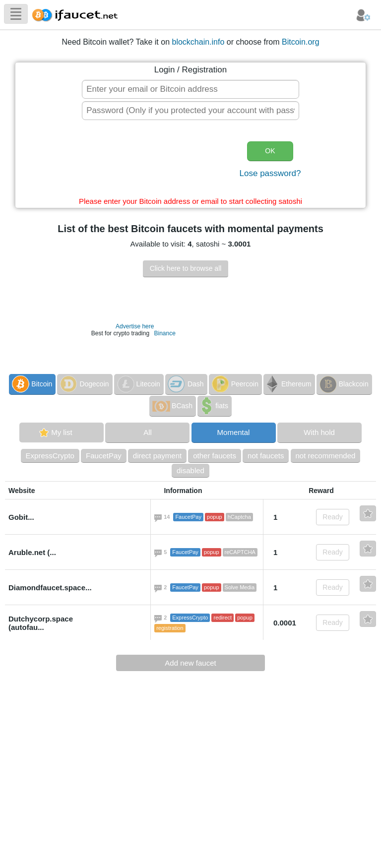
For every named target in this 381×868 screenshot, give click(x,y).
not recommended (326, 456)
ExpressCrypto (50, 456)
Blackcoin (343, 384)
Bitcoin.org (301, 42)
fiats (214, 406)
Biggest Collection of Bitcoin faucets (78, 14)
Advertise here (135, 326)
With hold (319, 432)
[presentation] (159, 161)
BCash (172, 406)
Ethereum (288, 384)
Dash (185, 384)
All (148, 432)
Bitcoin (31, 384)
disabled (190, 470)
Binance (164, 333)
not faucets (266, 456)
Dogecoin (84, 384)
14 (168, 518)
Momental (234, 432)
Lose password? (270, 173)
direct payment (157, 456)
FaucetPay (104, 456)
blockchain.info (198, 42)
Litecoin (138, 384)
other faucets (215, 456)
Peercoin (234, 384)
